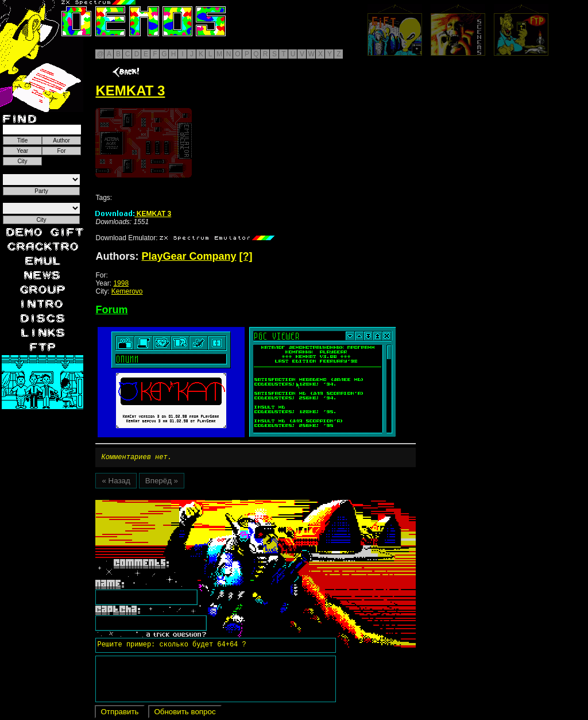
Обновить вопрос (185, 713)
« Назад (116, 482)
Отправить (119, 713)
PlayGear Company (189, 256)
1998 (121, 283)
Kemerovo (127, 291)
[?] (246, 256)
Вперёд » (162, 482)
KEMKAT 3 (133, 214)
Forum (111, 310)
